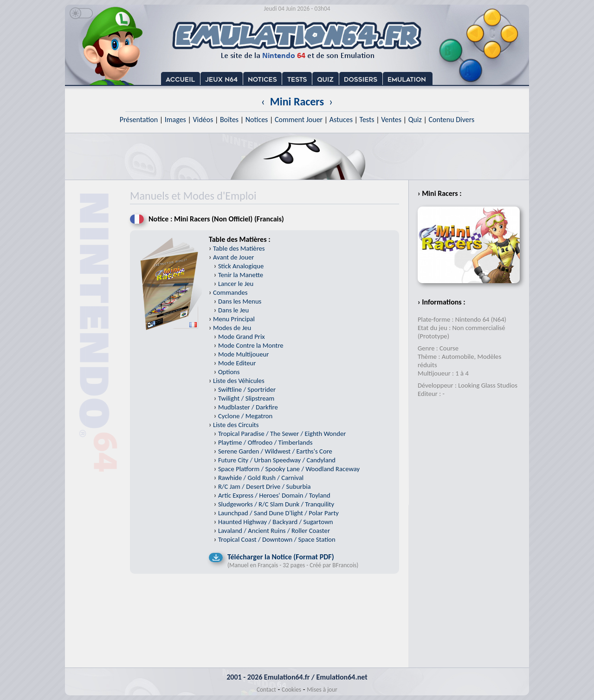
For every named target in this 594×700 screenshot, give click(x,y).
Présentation (139, 120)
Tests (367, 120)
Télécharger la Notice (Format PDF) (281, 557)
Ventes (391, 120)
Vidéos (203, 120)
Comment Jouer (299, 120)
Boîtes (229, 120)
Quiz (415, 120)
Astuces (341, 120)
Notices (257, 120)
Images (175, 120)
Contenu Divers (451, 120)
